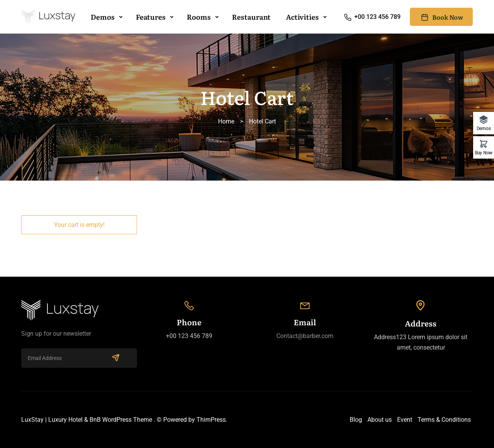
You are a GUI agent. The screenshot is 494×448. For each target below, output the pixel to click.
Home (226, 121)
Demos (103, 17)
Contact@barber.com (305, 336)
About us (380, 420)
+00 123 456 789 (372, 17)
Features (151, 17)
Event (405, 420)
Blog (356, 420)
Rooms (199, 17)
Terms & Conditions (444, 420)
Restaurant (251, 17)
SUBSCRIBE (116, 357)
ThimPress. (212, 420)
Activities (302, 17)
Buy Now (484, 153)
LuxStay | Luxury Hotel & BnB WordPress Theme (87, 420)
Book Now (441, 17)
